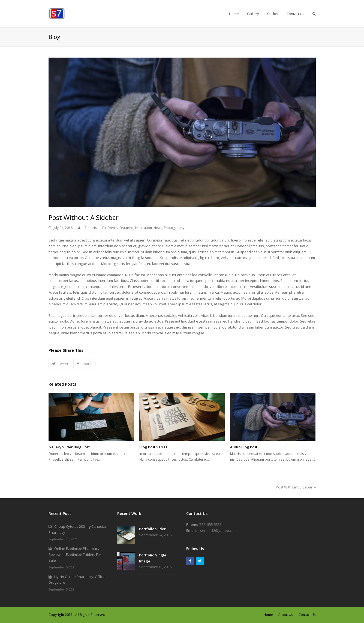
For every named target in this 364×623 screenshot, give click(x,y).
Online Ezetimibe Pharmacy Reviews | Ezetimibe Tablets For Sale (75, 554)
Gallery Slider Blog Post (69, 447)
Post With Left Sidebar (296, 487)
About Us (286, 615)
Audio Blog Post (244, 447)
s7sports (90, 228)
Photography (174, 228)
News (158, 228)
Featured (126, 228)
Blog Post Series (153, 447)
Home (268, 615)
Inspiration (143, 228)
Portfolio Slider (152, 529)
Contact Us (307, 615)
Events (113, 228)
